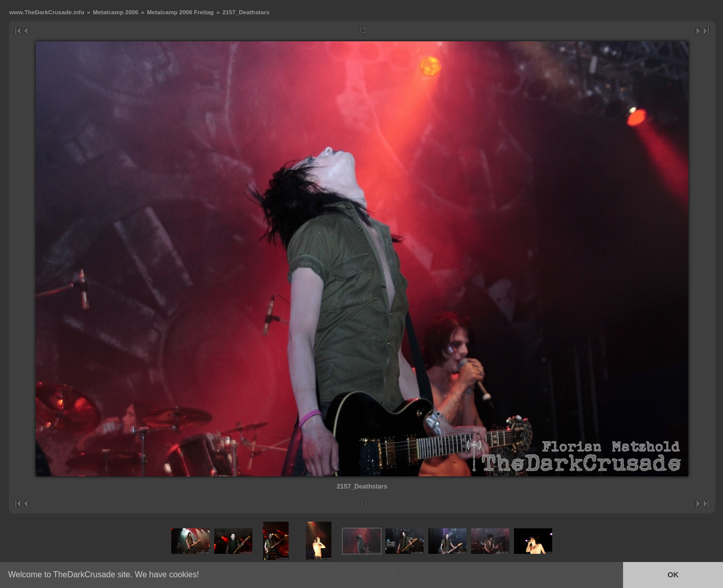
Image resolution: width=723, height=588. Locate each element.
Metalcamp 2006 (115, 12)
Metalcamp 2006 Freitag (180, 12)
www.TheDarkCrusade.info (47, 12)
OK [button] (673, 575)
